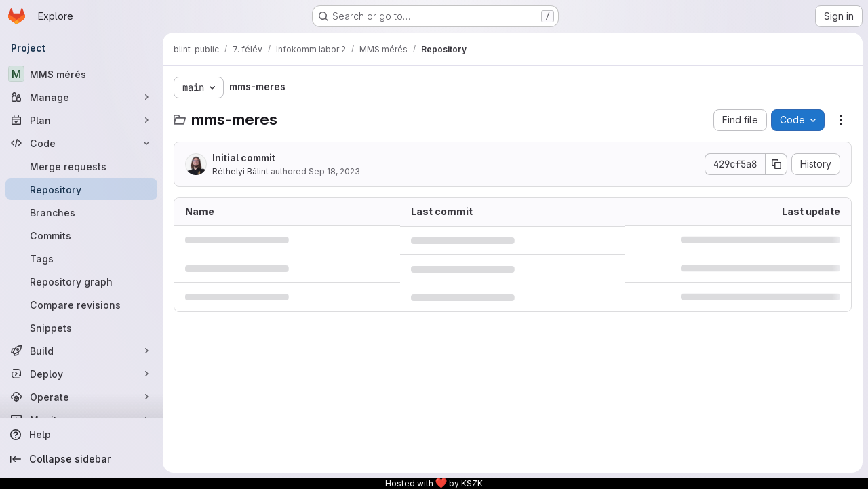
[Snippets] (81, 328)
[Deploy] (81, 374)
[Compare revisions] (81, 305)
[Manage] (81, 97)
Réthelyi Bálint (240, 171)
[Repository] (81, 189)
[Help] (81, 435)
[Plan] (81, 120)
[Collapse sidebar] (81, 459)
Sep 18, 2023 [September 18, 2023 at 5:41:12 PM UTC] (334, 171)
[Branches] (81, 212)
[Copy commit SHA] (776, 164)
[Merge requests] (81, 166)
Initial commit (244, 158)
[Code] (81, 143)
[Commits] (81, 235)
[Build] (81, 351)
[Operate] (81, 397)
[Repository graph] (81, 281)
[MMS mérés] (81, 74)
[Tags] (81, 258)
